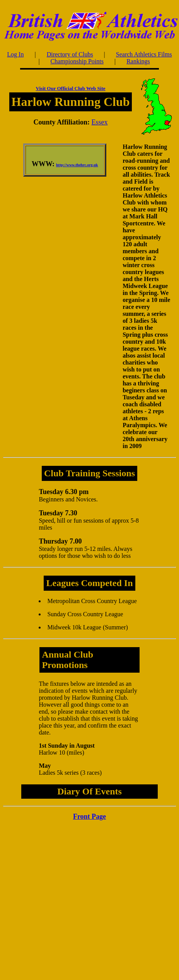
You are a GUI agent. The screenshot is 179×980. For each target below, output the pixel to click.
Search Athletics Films (144, 54)
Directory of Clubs (70, 54)
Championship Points (77, 61)
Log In (15, 54)
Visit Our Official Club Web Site (71, 88)
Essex (100, 122)
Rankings (138, 61)
